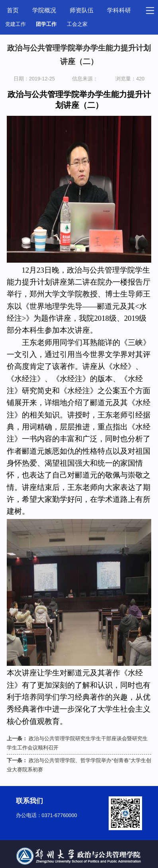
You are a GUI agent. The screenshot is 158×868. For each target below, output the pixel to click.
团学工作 (46, 24)
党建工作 (16, 24)
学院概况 (44, 10)
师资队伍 (82, 10)
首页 (13, 10)
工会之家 (77, 24)
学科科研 (119, 10)
